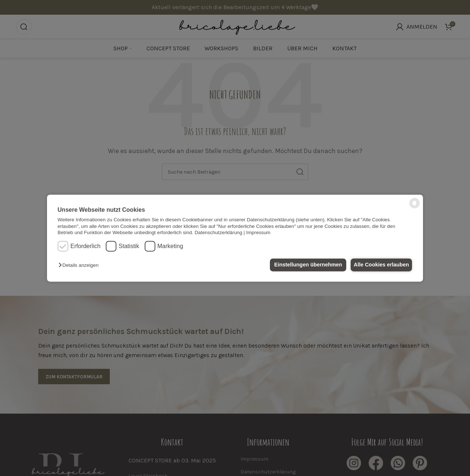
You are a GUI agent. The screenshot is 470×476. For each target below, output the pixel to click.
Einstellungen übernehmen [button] (304, 265)
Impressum (258, 232)
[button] (80, 266)
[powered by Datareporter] (415, 208)
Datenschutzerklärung (218, 232)
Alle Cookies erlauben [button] (380, 265)
